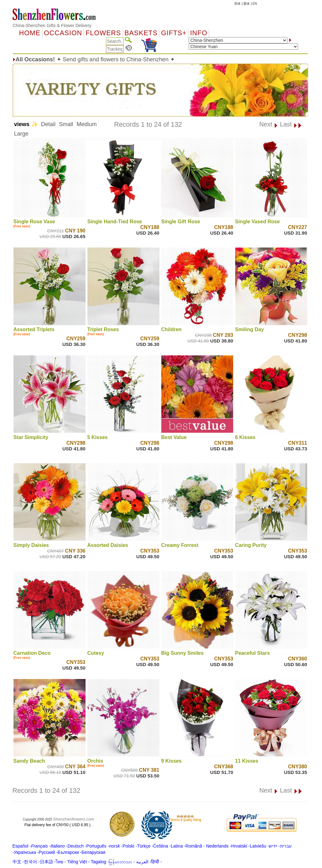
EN (255, 4)
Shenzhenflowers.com (74, 819)
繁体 (247, 4)
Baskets (141, 33)
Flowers (103, 33)
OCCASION (63, 33)
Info (199, 33)
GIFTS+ (174, 33)
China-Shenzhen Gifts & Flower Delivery (52, 25)
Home (30, 33)
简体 (237, 4)
